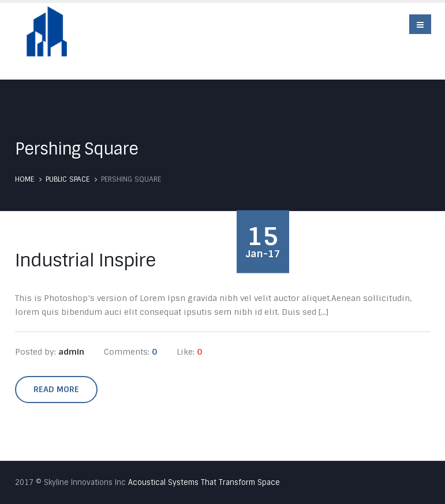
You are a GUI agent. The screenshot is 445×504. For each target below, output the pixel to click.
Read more (56, 389)
